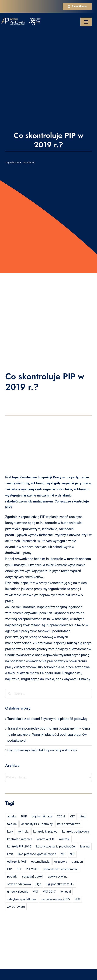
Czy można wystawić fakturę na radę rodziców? (42, 750)
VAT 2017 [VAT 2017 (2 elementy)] (49, 892)
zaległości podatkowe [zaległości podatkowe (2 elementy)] (22, 899)
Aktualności (29, 162)
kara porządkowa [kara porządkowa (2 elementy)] (69, 824)
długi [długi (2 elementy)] (83, 816)
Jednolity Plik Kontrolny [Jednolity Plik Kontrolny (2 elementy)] (37, 824)
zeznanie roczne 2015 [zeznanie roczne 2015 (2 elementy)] (56, 899)
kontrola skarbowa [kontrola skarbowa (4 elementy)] (20, 839)
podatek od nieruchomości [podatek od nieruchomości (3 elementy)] (61, 869)
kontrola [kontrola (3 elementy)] (23, 831)
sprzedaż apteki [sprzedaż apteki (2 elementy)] (33, 876)
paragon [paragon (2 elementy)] (77, 862)
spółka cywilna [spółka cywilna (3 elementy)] (58, 876)
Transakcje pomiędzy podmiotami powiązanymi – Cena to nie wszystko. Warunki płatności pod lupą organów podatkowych (49, 734)
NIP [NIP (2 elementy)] (72, 854)
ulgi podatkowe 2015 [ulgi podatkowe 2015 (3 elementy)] (60, 884)
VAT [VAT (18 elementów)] (36, 892)
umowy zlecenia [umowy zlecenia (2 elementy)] (18, 892)
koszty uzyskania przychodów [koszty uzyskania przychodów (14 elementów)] (56, 846)
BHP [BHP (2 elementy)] (24, 816)
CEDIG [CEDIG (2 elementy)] (61, 816)
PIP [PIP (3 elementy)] (10, 869)
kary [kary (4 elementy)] (10, 831)
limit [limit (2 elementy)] (10, 854)
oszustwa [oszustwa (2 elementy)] (61, 862)
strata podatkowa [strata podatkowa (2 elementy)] (19, 884)
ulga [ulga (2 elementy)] (38, 884)
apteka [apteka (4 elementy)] (12, 816)
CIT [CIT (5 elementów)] (72, 816)
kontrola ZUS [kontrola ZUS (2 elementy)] (45, 839)
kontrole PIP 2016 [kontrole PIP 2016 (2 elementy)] (19, 846)
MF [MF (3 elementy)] (63, 854)
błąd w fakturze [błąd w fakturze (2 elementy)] (42, 816)
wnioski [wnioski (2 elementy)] (66, 892)
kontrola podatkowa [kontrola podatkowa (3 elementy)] (76, 831)
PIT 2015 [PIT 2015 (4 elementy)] (32, 869)
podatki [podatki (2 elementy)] (12, 876)
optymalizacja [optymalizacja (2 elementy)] (40, 862)
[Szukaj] (10, 694)
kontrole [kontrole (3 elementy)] (64, 839)
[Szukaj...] (48, 694)
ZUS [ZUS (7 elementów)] (77, 899)
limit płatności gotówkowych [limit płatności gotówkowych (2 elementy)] (37, 854)
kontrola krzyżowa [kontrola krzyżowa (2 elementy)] (45, 831)
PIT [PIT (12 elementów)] (19, 869)
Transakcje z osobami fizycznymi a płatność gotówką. (47, 719)
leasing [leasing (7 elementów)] (85, 846)
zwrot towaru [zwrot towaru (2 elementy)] (16, 907)
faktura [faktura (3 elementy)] (12, 824)
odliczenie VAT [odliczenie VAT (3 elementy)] (17, 862)
